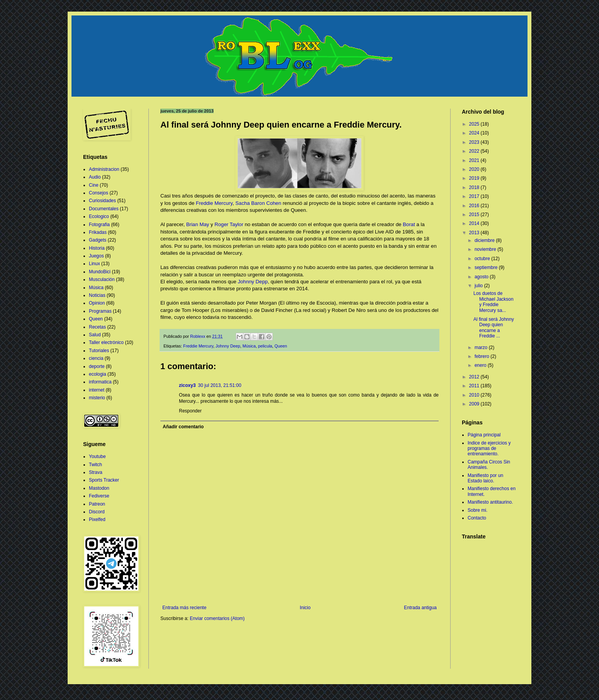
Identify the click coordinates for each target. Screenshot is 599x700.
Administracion (104, 169)
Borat (409, 224)
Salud (95, 335)
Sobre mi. (477, 510)
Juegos (96, 256)
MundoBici (100, 272)
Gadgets (98, 240)
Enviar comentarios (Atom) (217, 618)
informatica (100, 382)
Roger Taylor (229, 224)
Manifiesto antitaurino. (490, 502)
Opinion (97, 303)
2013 (475, 233)
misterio (97, 398)
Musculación (102, 279)
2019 (475, 178)
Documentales (104, 209)
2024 (475, 133)
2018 (475, 187)
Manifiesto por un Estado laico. (485, 478)
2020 (475, 169)
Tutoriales (99, 351)
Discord (97, 512)
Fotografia (99, 225)
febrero (482, 356)
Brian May (198, 224)
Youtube (97, 456)
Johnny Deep (228, 346)
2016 (475, 206)
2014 (475, 223)
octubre (483, 259)
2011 (475, 386)
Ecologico (99, 216)
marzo (482, 347)
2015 (475, 215)
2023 (475, 142)
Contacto (477, 518)
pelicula (265, 346)
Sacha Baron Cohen (258, 203)
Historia (97, 248)
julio (479, 286)
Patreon (97, 504)
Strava (96, 472)
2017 (475, 196)
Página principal (484, 435)
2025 (475, 124)
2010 (475, 395)
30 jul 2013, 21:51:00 (220, 385)
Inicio (305, 608)
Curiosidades (102, 201)
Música (249, 346)
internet (97, 390)
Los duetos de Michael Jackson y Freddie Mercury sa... (493, 302)
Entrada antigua (420, 608)
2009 (475, 404)
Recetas (97, 327)
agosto (482, 277)
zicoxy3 (187, 385)
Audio (95, 177)
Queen (281, 346)
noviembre (486, 249)
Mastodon (99, 488)
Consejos (99, 193)
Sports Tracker (104, 480)
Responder (190, 411)
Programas (100, 311)
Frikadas (98, 232)
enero (481, 365)
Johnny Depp (253, 282)
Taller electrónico (106, 342)
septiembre (487, 267)
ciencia (96, 358)
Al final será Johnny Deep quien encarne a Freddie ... (494, 328)
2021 (475, 160)
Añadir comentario (183, 427)
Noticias (97, 295)
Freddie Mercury (214, 203)
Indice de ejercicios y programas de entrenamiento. (489, 449)
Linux (94, 264)
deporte (97, 366)
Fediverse (99, 496)
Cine (94, 185)
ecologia (98, 374)
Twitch (95, 465)
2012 (475, 377)
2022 (475, 151)
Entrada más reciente (184, 608)
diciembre (485, 240)
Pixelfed (97, 519)
